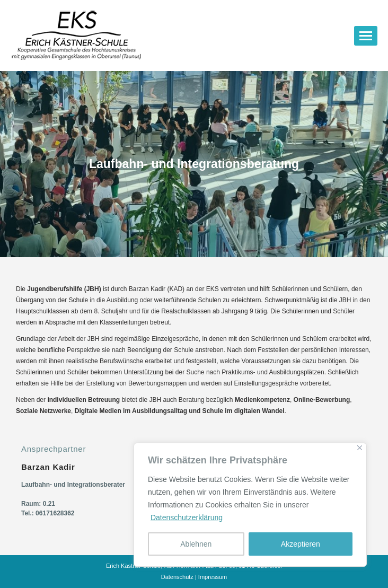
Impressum (213, 577)
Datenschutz (177, 577)
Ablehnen (196, 544)
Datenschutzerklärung (187, 517)
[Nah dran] (360, 448)
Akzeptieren (301, 544)
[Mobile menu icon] (366, 36)
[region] (250, 505)
